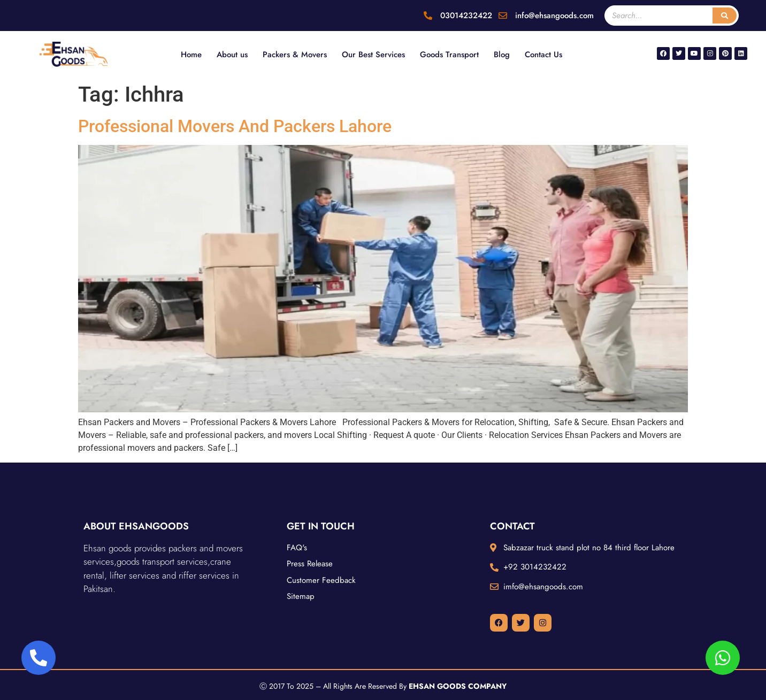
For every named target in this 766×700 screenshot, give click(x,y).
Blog (502, 55)
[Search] (725, 16)
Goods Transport (449, 55)
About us (232, 55)
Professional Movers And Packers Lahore (235, 126)
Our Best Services (373, 55)
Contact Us (543, 55)
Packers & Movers (295, 55)
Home (191, 55)
